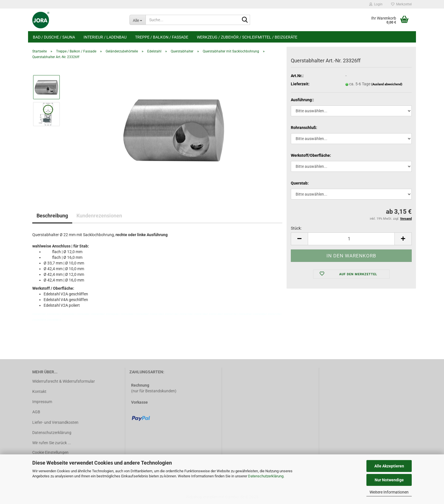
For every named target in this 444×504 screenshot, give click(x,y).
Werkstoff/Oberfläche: (311, 155)
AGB (36, 412)
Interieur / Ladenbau (105, 37)
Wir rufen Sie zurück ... (52, 443)
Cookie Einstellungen (50, 452)
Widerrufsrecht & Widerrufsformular (64, 381)
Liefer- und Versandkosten (55, 422)
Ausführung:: (302, 100)
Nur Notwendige (389, 480)
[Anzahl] (351, 239)
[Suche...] (137, 20)
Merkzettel (401, 4)
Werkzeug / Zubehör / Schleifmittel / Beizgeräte (247, 37)
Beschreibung (52, 216)
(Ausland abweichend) (387, 84)
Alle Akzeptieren (389, 466)
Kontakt (39, 391)
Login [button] (376, 4)
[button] (299, 239)
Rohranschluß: (304, 128)
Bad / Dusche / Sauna (54, 37)
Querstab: (300, 183)
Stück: (296, 228)
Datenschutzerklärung (266, 476)
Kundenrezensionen (99, 216)
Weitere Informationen (389, 492)
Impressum (42, 402)
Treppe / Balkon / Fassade (162, 37)
